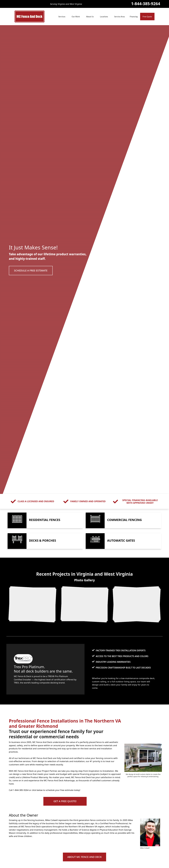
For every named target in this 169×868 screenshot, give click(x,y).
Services (62, 17)
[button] (31, 271)
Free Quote (147, 17)
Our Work (76, 17)
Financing (134, 17)
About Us (90, 17)
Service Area (119, 17)
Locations (104, 17)
